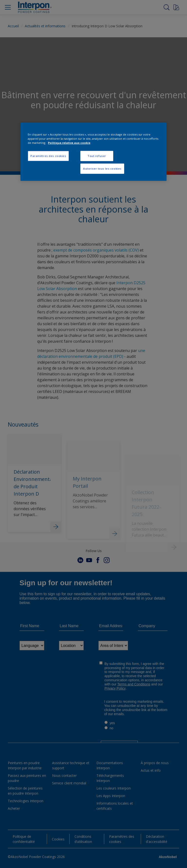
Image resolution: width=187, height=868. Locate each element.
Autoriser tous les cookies (102, 169)
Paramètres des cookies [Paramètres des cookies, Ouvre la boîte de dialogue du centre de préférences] (48, 156)
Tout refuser (97, 156)
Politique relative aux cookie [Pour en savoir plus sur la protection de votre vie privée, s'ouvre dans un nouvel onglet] (69, 143)
